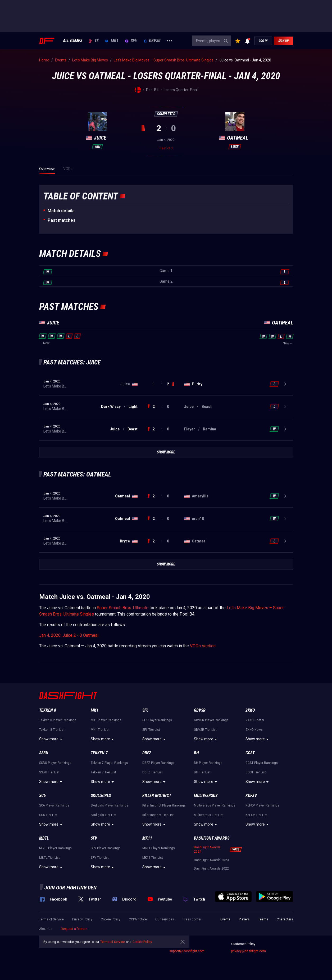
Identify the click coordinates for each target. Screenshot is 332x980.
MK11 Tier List (153, 858)
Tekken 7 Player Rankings (109, 763)
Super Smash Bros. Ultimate (123, 608)
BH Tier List (202, 772)
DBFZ (147, 753)
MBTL (44, 838)
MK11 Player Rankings (159, 848)
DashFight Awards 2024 (207, 849)
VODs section (203, 646)
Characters (285, 919)
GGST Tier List (256, 772)
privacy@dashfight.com (249, 951)
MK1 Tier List (100, 730)
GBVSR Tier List (205, 730)
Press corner (192, 919)
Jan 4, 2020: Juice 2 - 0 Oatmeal (69, 635)
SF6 (131, 41)
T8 (94, 41)
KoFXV (251, 796)
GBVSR (152, 41)
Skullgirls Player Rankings (110, 805)
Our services (165, 919)
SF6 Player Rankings (157, 720)
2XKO (250, 710)
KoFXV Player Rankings (262, 805)
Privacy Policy (82, 919)
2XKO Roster (255, 720)
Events (225, 919)
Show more (51, 739)
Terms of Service (51, 919)
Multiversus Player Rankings (215, 805)
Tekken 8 (48, 710)
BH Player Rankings (208, 763)
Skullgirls (101, 796)
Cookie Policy (111, 919)
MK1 (112, 41)
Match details (61, 211)
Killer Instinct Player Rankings (164, 805)
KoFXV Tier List (256, 815)
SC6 (42, 796)
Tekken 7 (99, 753)
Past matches (62, 220)
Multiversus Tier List (209, 815)
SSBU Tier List (49, 772)
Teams (263, 919)
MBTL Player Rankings (55, 848)
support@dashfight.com (187, 951)
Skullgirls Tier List (104, 815)
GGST (250, 753)
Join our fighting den (71, 888)
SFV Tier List (100, 858)
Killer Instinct (157, 796)
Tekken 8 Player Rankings (58, 720)
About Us (46, 929)
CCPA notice (138, 919)
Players (244, 919)
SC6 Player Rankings (54, 805)
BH (196, 753)
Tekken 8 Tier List (52, 730)
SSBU (44, 753)
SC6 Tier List (48, 815)
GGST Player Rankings (262, 763)
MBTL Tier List (49, 858)
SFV (94, 838)
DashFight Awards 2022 (211, 868)
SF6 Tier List (151, 730)
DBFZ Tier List (153, 772)
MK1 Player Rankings (106, 720)
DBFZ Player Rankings (158, 763)
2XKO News (254, 730)
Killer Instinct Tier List (158, 815)
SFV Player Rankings (106, 848)
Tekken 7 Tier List (103, 772)
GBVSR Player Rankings (211, 720)
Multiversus (206, 796)
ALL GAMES (73, 41)
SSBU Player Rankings (55, 763)
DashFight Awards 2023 (211, 860)
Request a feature (74, 929)
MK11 (147, 838)
